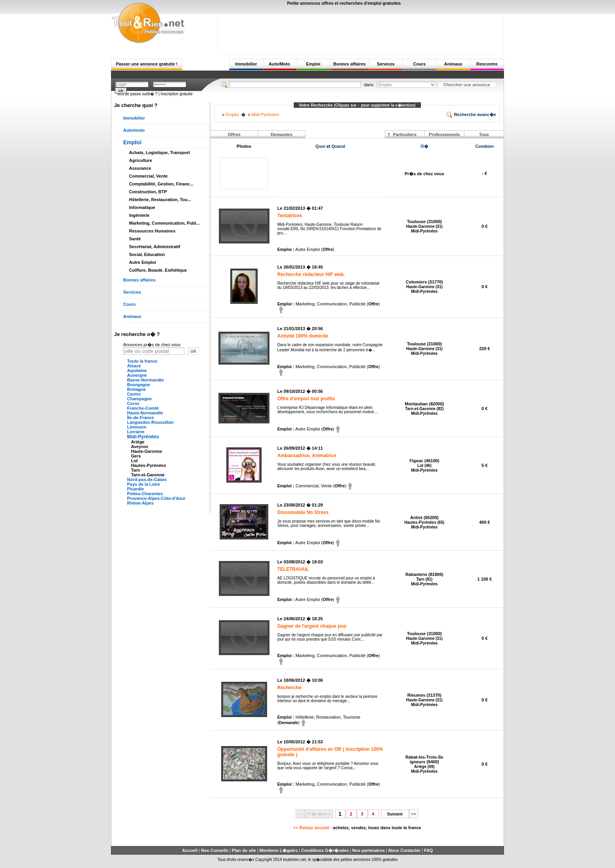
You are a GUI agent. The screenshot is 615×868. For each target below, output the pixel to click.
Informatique (142, 207)
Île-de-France (140, 418)
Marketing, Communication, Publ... (164, 223)
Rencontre (487, 64)
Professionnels (445, 134)
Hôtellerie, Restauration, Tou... (160, 200)
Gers (136, 456)
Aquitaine (137, 370)
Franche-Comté (143, 408)
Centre (134, 394)
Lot (134, 461)
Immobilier (246, 64)
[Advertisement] (360, 32)
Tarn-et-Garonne (148, 475)
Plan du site (244, 850)
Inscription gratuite (176, 94)
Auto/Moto (279, 64)
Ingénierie (139, 215)
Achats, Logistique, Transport (159, 153)
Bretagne (136, 389)
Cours (420, 64)
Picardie (136, 489)
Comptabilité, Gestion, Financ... (161, 184)
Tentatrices (290, 216)
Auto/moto (134, 130)
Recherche (289, 688)
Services (386, 64)
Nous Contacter (404, 850)
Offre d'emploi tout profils (306, 399)
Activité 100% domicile (303, 336)
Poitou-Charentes (145, 494)
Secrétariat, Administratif (155, 247)
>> (414, 814)
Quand (338, 146)
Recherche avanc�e (471, 114)
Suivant (395, 814)
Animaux (453, 64)
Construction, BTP (148, 192)
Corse (133, 403)
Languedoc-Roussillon (150, 422)
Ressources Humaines (152, 231)
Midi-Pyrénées (143, 437)
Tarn (136, 470)
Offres (234, 134)
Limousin (137, 427)
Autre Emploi (142, 262)
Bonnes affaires (350, 64)
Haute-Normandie (145, 413)
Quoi (320, 146)
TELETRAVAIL (293, 569)
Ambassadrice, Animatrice (307, 456)
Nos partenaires (368, 850)
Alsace (134, 366)
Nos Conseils (215, 850)
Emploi (313, 64)
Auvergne (137, 375)
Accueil (190, 850)
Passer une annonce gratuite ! (146, 64)
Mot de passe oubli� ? (137, 94)
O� (424, 146)
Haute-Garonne (146, 451)
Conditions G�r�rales (325, 850)
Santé (135, 239)
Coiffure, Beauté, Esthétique (158, 270)
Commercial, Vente (148, 176)
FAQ (428, 850)
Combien (485, 146)
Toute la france (142, 361)
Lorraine (136, 432)
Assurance (140, 168)
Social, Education (147, 254)
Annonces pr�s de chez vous (152, 345)
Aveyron (140, 447)
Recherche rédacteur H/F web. (311, 274)
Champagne (139, 399)
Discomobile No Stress (303, 512)
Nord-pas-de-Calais (147, 479)
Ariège (138, 442)
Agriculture (141, 160)
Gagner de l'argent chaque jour (312, 626)
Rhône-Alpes (140, 503)
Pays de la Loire (144, 484)
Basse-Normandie (146, 380)
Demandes (282, 134)
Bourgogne (139, 385)
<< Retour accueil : (357, 828)
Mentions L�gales (279, 850)
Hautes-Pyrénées (148, 465)
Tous (484, 134)
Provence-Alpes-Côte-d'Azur (156, 498)
